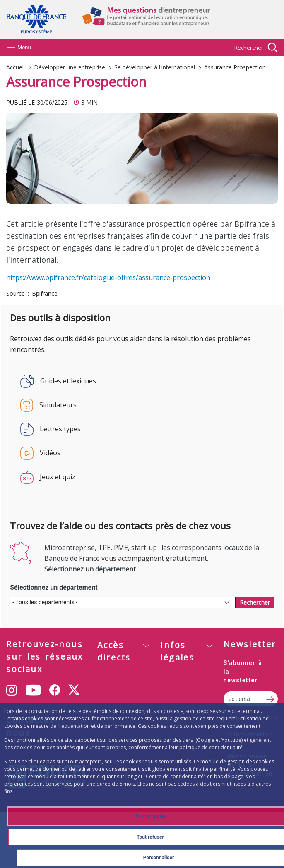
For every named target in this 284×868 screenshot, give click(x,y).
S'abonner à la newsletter (243, 672)
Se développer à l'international (155, 67)
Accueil (16, 67)
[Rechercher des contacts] (255, 603)
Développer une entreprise (70, 67)
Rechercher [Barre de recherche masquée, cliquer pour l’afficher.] (249, 48)
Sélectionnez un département (54, 587)
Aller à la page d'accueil (40, 20)
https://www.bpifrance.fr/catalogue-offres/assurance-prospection (108, 277)
